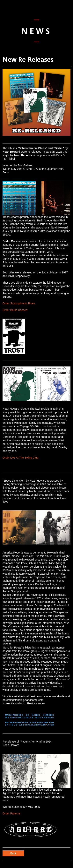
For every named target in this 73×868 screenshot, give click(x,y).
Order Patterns (11, 813)
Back (13, 853)
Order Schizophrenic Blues (19, 303)
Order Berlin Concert (15, 310)
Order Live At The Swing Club (20, 458)
